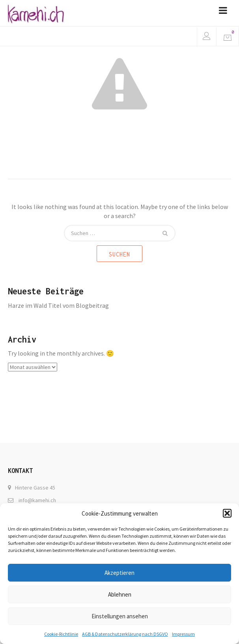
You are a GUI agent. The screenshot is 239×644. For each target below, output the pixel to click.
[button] (227, 513)
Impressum (183, 634)
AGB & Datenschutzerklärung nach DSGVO (125, 634)
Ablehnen (120, 594)
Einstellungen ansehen (120, 616)
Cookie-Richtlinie (61, 634)
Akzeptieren (119, 573)
